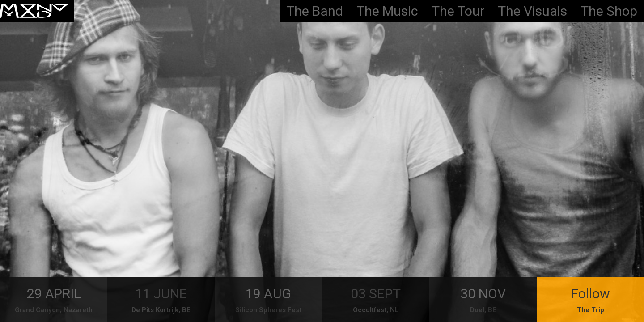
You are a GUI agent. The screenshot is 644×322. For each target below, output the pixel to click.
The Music (387, 11)
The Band (315, 11)
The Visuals (532, 11)
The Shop (609, 11)
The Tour (458, 11)
